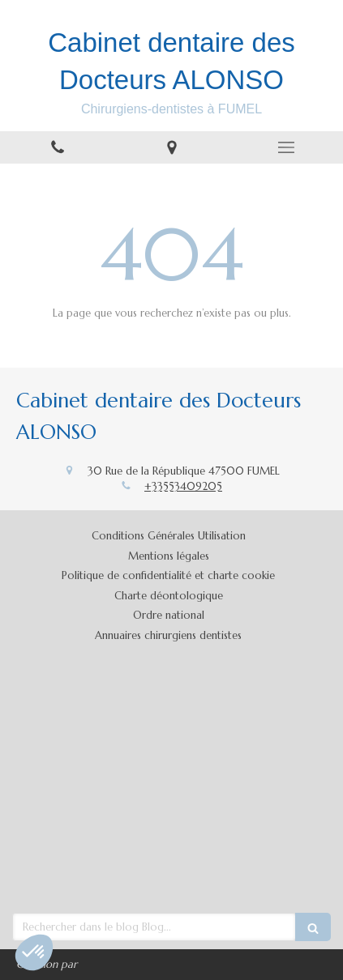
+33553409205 (183, 486)
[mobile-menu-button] (286, 147)
